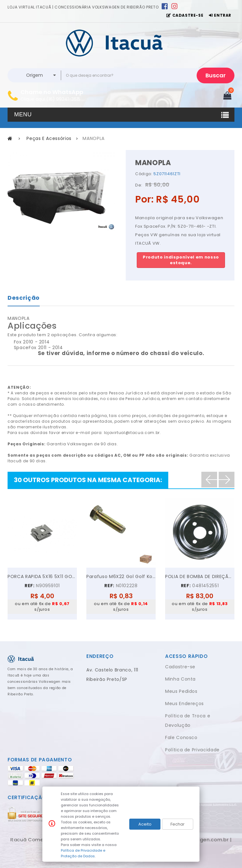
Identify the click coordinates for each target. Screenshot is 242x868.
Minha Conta (180, 679)
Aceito (145, 824)
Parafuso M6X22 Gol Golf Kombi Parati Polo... (121, 576)
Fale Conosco (181, 737)
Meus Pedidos (181, 691)
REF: (30, 586)
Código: (144, 174)
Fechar (178, 824)
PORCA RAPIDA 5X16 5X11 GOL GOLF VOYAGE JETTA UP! (42, 576)
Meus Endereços (184, 704)
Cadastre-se (180, 667)
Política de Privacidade (192, 750)
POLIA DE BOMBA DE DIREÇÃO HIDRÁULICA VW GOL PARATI (200, 576)
